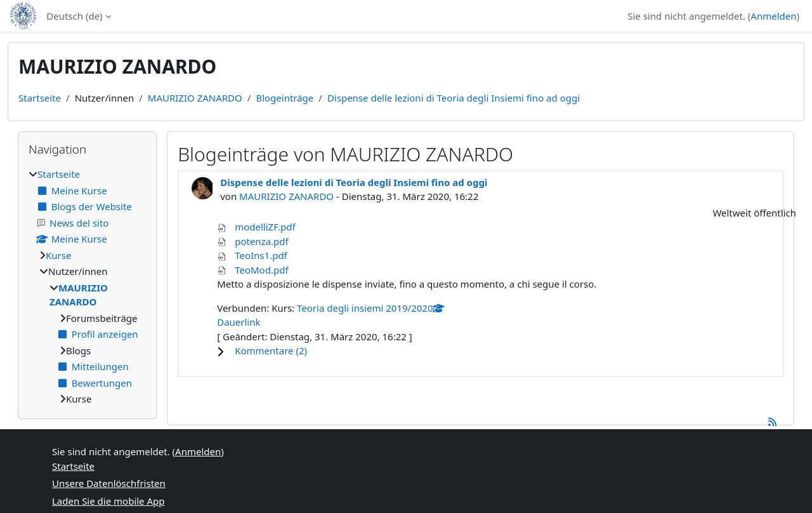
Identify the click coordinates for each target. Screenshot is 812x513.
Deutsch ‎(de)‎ (74, 16)
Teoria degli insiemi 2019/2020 (371, 308)
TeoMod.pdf (261, 270)
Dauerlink (239, 322)
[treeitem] (87, 287)
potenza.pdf (262, 241)
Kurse (58, 255)
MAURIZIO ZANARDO (195, 98)
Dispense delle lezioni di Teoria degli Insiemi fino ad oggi (454, 98)
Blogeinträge (285, 98)
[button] (508, 351)
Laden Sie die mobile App (108, 501)
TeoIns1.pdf (261, 255)
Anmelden (773, 16)
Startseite (40, 98)
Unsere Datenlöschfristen (109, 483)
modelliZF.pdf (265, 227)
